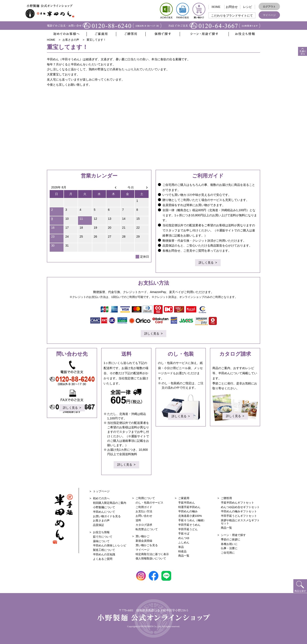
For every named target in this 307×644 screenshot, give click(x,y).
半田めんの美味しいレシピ (110, 545)
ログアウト (269, 7)
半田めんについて (104, 512)
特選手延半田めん (189, 507)
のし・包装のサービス (149, 503)
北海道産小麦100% (190, 516)
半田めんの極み (188, 511)
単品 (181, 547)
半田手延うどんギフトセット (239, 516)
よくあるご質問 (103, 559)
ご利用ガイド (144, 507)
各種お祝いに (229, 544)
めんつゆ (184, 538)
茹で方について (103, 537)
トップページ (101, 491)
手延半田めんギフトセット (237, 503)
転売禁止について (147, 529)
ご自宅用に (228, 553)
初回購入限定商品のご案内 (110, 503)
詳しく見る (206, 263)
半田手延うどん (188, 529)
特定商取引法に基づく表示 (152, 554)
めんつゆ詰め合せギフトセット (240, 507)
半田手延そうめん (189, 525)
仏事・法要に (229, 548)
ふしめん (184, 542)
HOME (216, 7)
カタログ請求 (144, 525)
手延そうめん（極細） (192, 520)
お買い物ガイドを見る (107, 516)
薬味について (101, 541)
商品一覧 (184, 556)
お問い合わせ (144, 516)
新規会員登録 (144, 541)
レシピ (248, 7)
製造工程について (104, 550)
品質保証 (98, 525)
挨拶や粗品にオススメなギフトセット (240, 522)
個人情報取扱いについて (151, 558)
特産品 (182, 551)
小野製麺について (104, 507)
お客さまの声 (101, 521)
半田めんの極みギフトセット (239, 511)
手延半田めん (187, 503)
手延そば (184, 534)
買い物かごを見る (147, 545)
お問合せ (232, 7)
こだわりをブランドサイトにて (232, 16)
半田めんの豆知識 (104, 554)
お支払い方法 (144, 511)
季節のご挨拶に (231, 539)
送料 (138, 520)
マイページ (269, 15)
